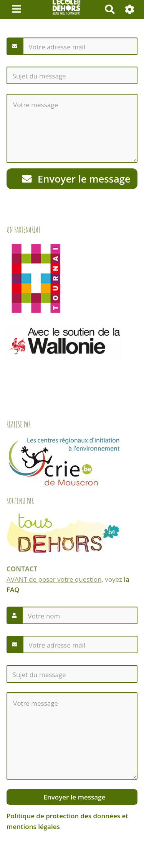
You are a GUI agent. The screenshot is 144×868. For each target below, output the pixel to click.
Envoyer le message (76, 179)
